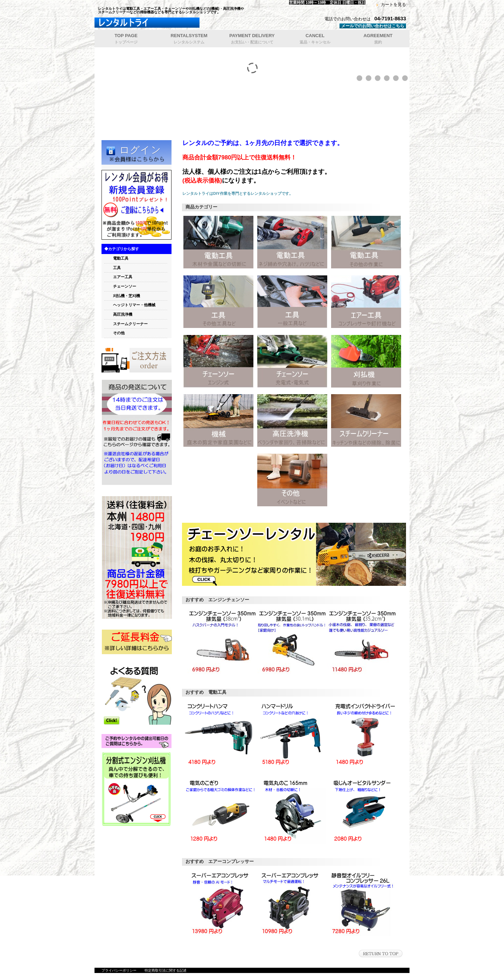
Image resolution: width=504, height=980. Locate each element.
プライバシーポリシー (119, 970)
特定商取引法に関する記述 (166, 970)
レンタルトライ (182, 23)
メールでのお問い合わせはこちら (373, 26)
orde (136, 360)
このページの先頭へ (381, 954)
